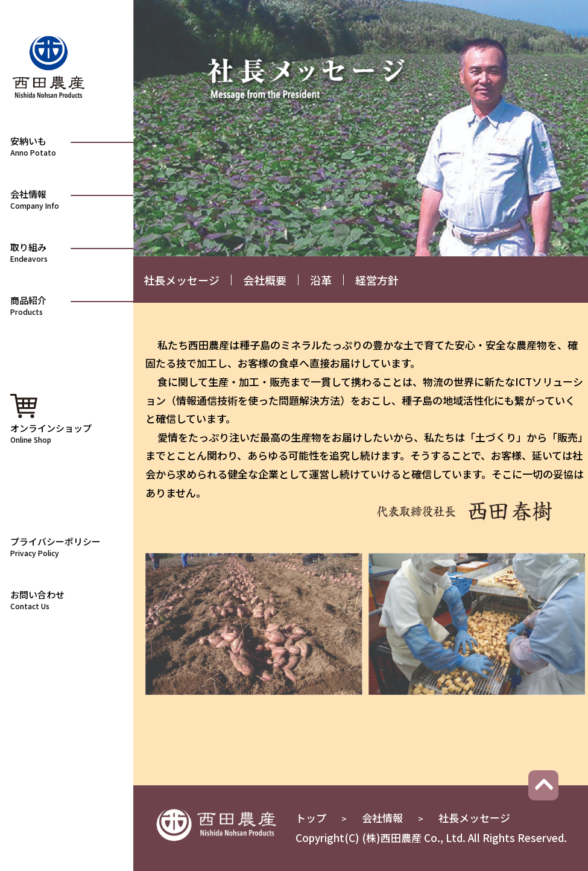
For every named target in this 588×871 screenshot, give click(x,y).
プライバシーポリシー (69, 546)
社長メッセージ (182, 280)
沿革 (321, 280)
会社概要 (265, 280)
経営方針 (377, 280)
